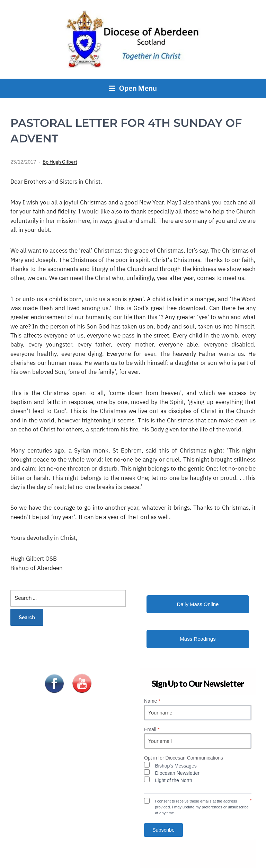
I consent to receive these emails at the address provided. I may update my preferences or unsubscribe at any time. (202, 807)
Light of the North (174, 780)
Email (152, 729)
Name (152, 701)
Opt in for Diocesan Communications (184, 758)
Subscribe (163, 830)
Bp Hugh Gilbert (60, 162)
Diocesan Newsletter (177, 773)
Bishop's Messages (176, 766)
